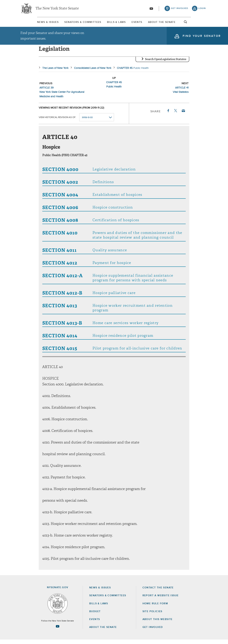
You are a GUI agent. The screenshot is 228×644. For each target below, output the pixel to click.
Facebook (168, 115)
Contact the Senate (158, 592)
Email (183, 115)
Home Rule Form (155, 608)
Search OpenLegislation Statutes (166, 63)
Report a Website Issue (161, 600)
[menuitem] (31, 23)
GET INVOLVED (153, 631)
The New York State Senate (57, 9)
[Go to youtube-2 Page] (58, 631)
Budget (95, 616)
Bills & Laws (115, 23)
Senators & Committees (74, 23)
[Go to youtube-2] (151, 9)
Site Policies (152, 616)
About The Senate (175, 23)
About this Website (158, 624)
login (202, 9)
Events (143, 23)
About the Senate (103, 631)
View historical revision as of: (57, 122)
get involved (180, 9)
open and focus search (202, 24)
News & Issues (31, 23)
